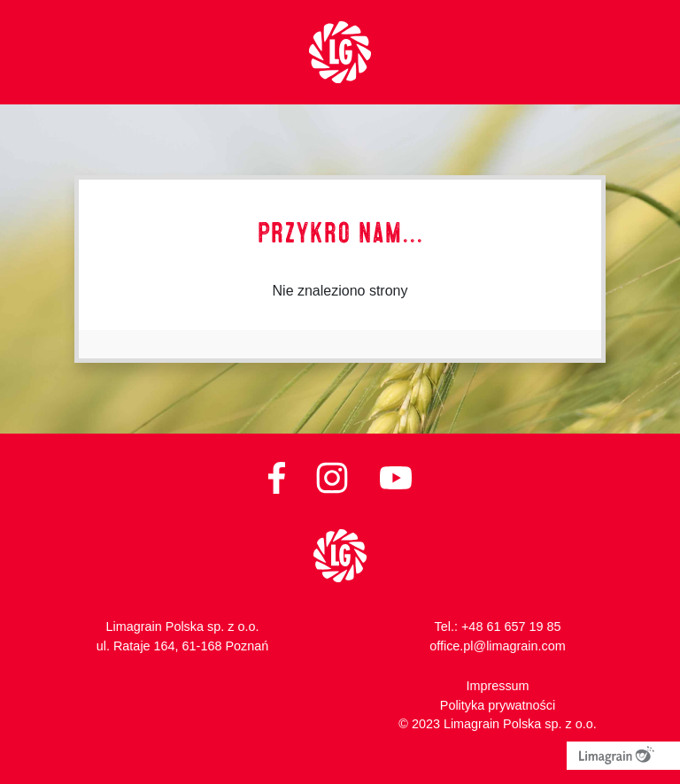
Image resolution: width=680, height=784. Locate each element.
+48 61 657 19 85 (511, 626)
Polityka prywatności (498, 705)
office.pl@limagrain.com (498, 646)
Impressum (497, 686)
